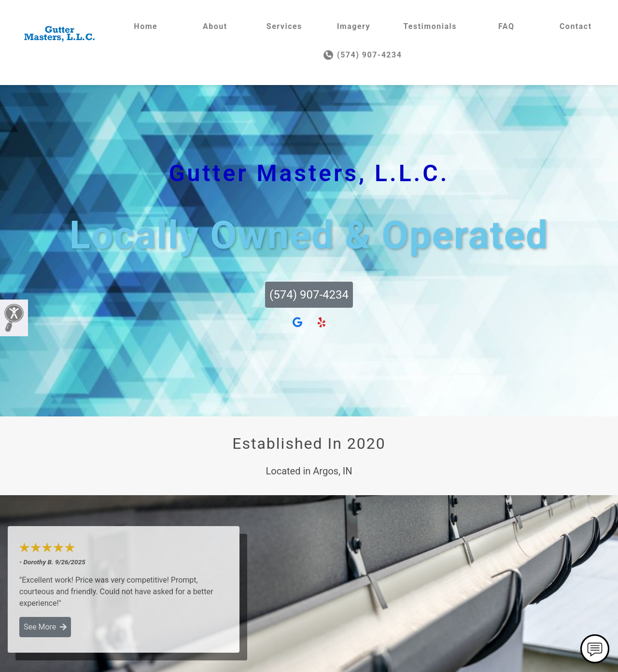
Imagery (354, 26)
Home (146, 26)
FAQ (506, 26)
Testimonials (430, 26)
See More (45, 627)
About (215, 26)
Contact (576, 26)
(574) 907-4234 (363, 55)
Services (284, 26)
